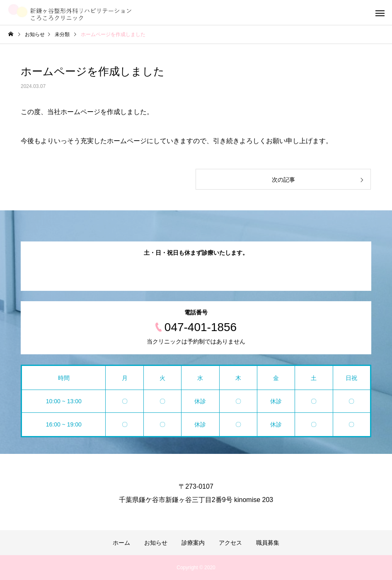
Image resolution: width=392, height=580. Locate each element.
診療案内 (193, 543)
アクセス (230, 543)
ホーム (121, 543)
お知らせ (156, 543)
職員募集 (268, 543)
